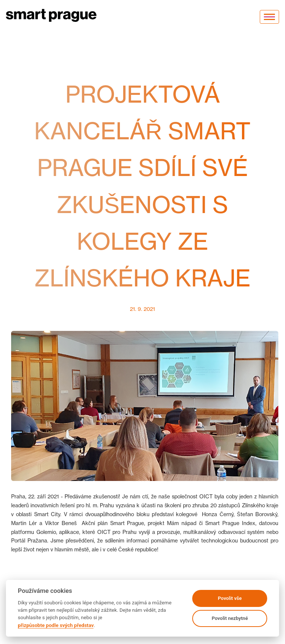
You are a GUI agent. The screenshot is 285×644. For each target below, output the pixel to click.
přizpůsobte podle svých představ (56, 625)
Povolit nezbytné (230, 618)
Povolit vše (230, 598)
